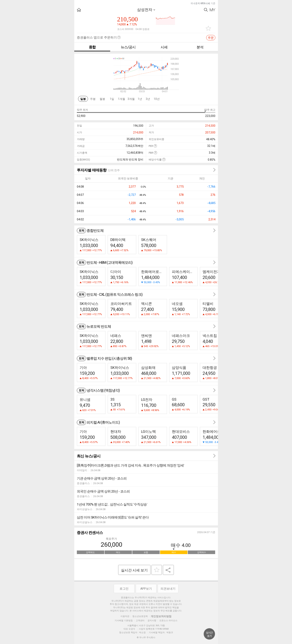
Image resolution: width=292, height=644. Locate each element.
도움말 (155, 146)
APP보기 (146, 589)
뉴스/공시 (128, 47)
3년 (148, 99)
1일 (112, 99)
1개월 (122, 99)
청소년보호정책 (140, 616)
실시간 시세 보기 (134, 570)
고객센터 (140, 621)
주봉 (93, 99)
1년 (140, 99)
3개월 (131, 99)
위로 (209, 634)
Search (206, 10)
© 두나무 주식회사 (146, 638)
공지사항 (152, 621)
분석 (200, 47)
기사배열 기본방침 (124, 621)
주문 (211, 38)
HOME (79, 10)
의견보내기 (168, 589)
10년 (157, 99)
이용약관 (125, 616)
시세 (164, 47)
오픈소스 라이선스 (168, 621)
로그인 (124, 589)
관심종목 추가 (208, 28)
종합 (92, 47)
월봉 (102, 99)
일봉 (83, 99)
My (213, 10)
